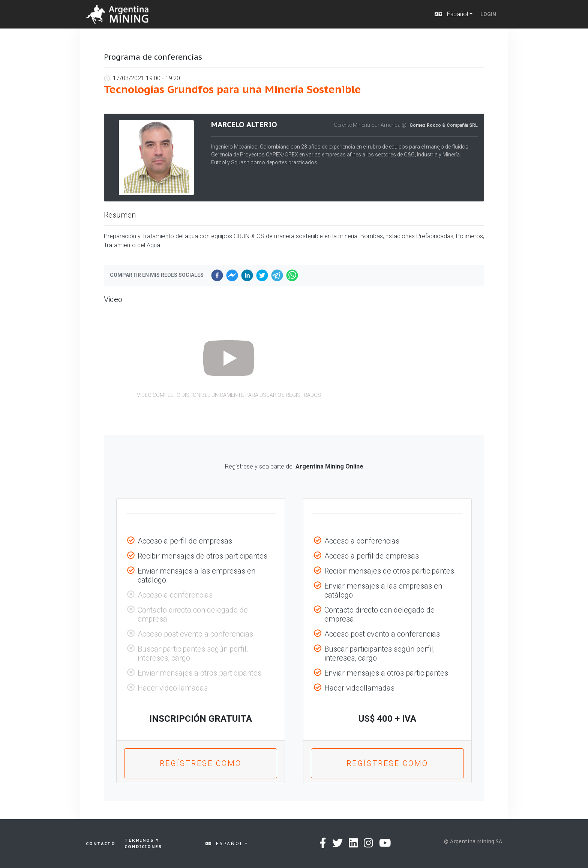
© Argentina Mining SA (473, 841)
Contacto (101, 844)
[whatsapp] (292, 275)
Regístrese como (201, 763)
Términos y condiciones (143, 843)
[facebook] (217, 275)
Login (488, 14)
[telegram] (277, 275)
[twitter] (262, 275)
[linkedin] (247, 275)
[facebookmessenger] (232, 275)
